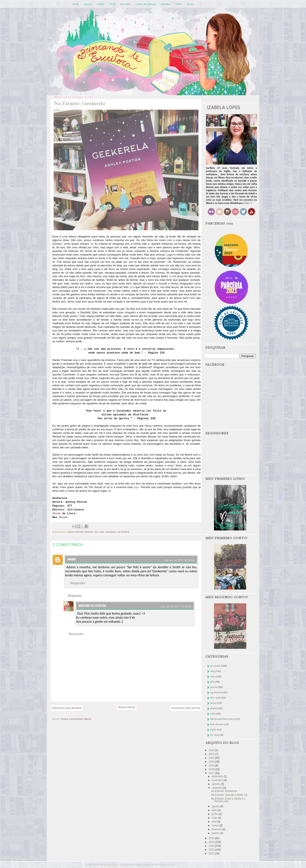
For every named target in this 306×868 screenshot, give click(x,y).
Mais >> (248, 203)
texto (213, 676)
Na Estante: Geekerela (224, 791)
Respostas (75, 596)
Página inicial (127, 707)
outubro (216, 784)
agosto (216, 806)
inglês (213, 730)
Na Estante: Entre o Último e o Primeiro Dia (228, 800)
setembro (217, 788)
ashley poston (75, 532)
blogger (169, 865)
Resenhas (165, 4)
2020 (212, 762)
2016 (212, 838)
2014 (212, 846)
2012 (212, 854)
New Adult (215, 698)
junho (215, 814)
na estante (123, 532)
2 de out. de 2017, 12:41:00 (176, 606)
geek (102, 532)
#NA (212, 682)
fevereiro (217, 829)
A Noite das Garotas (146, 4)
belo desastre (217, 724)
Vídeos (179, 4)
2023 (212, 750)
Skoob (112, 4)
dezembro (218, 776)
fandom (89, 532)
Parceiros (125, 4)
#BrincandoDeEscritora (222, 719)
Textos (190, 4)
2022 (212, 754)
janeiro (216, 833)
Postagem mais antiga (186, 708)
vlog (212, 671)
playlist (214, 708)
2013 (212, 850)
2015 (212, 842)
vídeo (213, 714)
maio (215, 818)
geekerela (111, 532)
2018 (212, 769)
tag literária (216, 692)
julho (215, 810)
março (216, 825)
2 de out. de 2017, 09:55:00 (179, 560)
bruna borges (111, 865)
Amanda (72, 559)
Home (76, 4)
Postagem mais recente (67, 708)
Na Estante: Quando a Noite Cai (229, 795)
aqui (136, 487)
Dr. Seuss (215, 735)
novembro (218, 780)
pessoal (214, 687)
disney (213, 703)
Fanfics (101, 4)
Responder (78, 583)
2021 (212, 758)
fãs (96, 532)
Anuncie (88, 4)
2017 (212, 773)
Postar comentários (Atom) (76, 719)
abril (214, 822)
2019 (212, 766)
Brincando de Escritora (92, 606)
